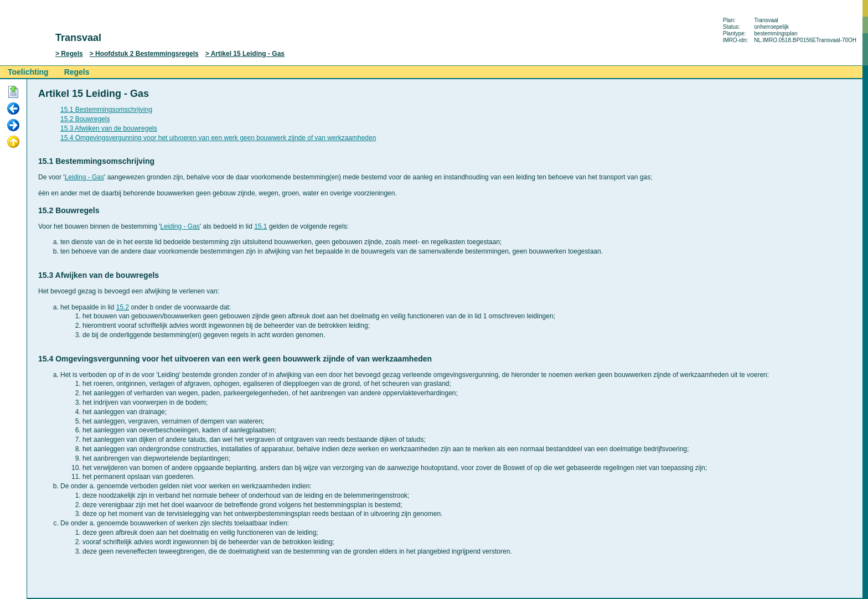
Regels (72, 54)
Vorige (13, 109)
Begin (13, 92)
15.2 (123, 307)
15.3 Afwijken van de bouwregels (109, 128)
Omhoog (13, 142)
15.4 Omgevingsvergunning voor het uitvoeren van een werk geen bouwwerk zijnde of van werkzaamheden (218, 138)
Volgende (13, 126)
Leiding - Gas (84, 177)
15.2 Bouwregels (85, 119)
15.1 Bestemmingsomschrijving (106, 110)
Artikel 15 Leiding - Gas (248, 54)
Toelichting (28, 72)
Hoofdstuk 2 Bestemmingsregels (147, 54)
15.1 (260, 226)
